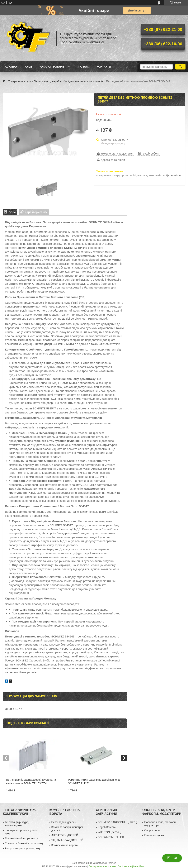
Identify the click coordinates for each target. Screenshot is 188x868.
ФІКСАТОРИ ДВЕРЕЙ (65, 835)
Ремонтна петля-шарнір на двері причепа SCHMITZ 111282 (94, 782)
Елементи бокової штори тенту (24, 843)
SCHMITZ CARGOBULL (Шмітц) (117, 822)
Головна (10, 67)
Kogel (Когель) (107, 827)
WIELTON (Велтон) (110, 832)
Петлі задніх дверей (64, 822)
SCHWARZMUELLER (111, 837)
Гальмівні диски (154, 835)
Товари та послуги (20, 81)
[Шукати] (180, 67)
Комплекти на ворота (65, 845)
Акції (28, 67)
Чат (172, 858)
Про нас (83, 67)
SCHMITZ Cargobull (52, 260)
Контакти (104, 67)
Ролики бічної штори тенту (21, 838)
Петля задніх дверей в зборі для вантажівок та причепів (68, 81)
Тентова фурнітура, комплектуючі (17, 824)
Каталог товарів (52, 67)
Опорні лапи (152, 830)
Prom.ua (112, 863)
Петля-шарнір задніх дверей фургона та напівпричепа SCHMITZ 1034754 (31, 782)
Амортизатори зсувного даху (23, 848)
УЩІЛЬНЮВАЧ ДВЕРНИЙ (67, 840)
